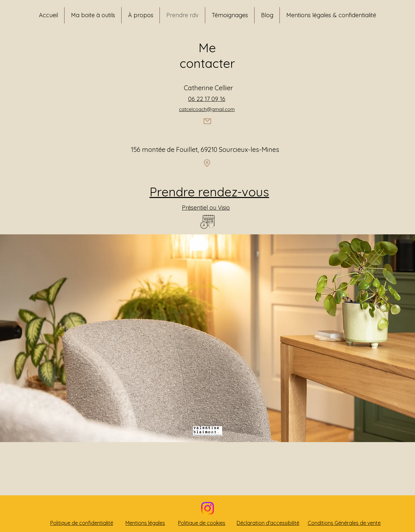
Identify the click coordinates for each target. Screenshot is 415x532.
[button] (93, 15)
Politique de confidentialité (82, 523)
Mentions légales (145, 523)
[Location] (207, 163)
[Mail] (207, 121)
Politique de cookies (202, 523)
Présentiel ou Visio (206, 208)
